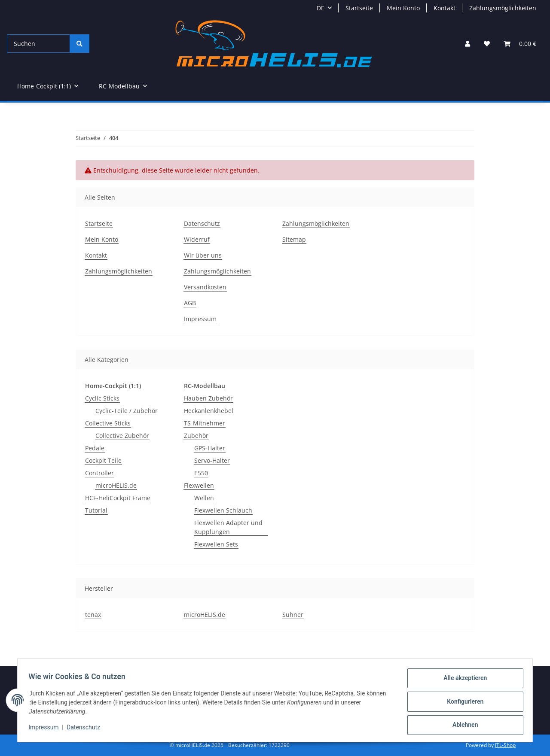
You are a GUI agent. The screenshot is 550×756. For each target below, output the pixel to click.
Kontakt (445, 8)
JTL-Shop (505, 745)
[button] (467, 44)
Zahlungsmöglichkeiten (503, 8)
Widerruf (197, 239)
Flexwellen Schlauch (223, 510)
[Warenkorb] (520, 44)
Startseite (359, 8)
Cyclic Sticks (102, 398)
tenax (93, 615)
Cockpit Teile (103, 460)
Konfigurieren (462, 703)
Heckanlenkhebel (209, 411)
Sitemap (294, 239)
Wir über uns (203, 255)
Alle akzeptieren (462, 681)
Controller (99, 473)
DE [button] (321, 8)
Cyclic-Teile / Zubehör (127, 411)
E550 (201, 473)
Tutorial (96, 510)
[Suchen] (38, 44)
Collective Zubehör (122, 436)
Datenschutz (86, 729)
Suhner (293, 615)
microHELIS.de (116, 485)
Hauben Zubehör (208, 398)
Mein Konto (403, 8)
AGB (190, 303)
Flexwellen (199, 485)
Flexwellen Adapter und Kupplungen (228, 527)
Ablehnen (462, 726)
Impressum (46, 729)
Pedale (95, 448)
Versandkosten (205, 287)
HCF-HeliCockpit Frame (118, 498)
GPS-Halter (210, 448)
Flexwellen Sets (216, 544)
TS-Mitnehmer (205, 423)
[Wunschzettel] (487, 44)
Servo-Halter (212, 460)
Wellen (204, 498)
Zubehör (196, 436)
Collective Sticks (108, 423)
